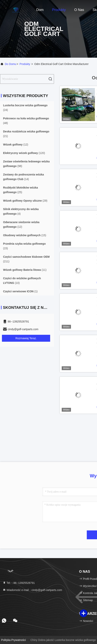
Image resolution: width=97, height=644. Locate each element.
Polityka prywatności (13, 640)
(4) (21, 211)
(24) (25, 108)
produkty (25, 64)
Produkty (59, 10)
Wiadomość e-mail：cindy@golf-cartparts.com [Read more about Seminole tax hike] (32, 590)
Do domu (11, 64)
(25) (20, 190)
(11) (25, 270)
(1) (20, 291)
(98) (26, 164)
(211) (26, 259)
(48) (26, 121)
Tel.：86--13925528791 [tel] (19, 583)
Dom (40, 10)
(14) (24, 177)
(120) (24, 153)
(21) (26, 134)
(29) (25, 201)
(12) (16, 145)
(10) (22, 281)
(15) (25, 235)
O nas (79, 10)
